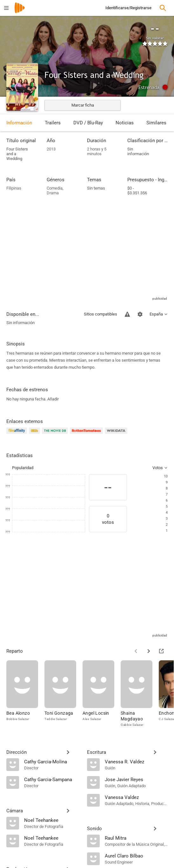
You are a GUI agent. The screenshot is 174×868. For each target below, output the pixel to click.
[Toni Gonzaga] (64, 694)
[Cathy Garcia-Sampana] (52, 779)
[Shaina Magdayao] (140, 694)
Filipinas (14, 188)
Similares (156, 123)
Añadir (53, 399)
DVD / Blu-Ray (88, 123)
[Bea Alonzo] (25, 694)
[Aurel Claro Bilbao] (136, 856)
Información (19, 123)
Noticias (125, 123)
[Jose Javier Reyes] (136, 779)
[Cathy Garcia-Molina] (52, 761)
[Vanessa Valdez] (136, 797)
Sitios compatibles (100, 314)
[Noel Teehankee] (52, 820)
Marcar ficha (83, 105)
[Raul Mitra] (136, 838)
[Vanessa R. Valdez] (136, 761)
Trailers (53, 123)
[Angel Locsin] (102, 694)
